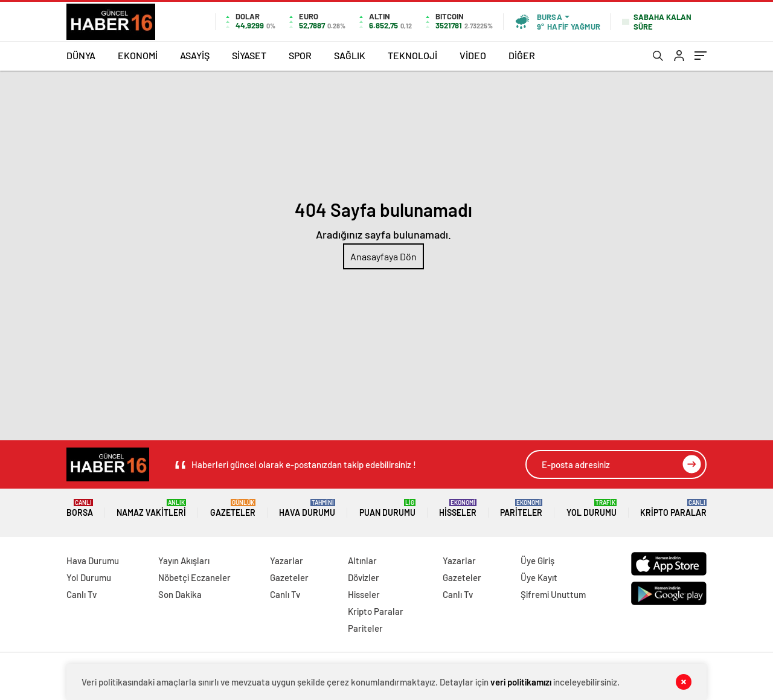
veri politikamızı (521, 682)
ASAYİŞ (195, 55)
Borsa (80, 508)
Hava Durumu (307, 508)
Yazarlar (287, 560)
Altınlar (362, 560)
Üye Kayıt (539, 577)
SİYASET (249, 55)
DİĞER (522, 55)
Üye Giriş (537, 560)
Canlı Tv (82, 594)
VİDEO (473, 55)
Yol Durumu (592, 508)
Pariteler (521, 508)
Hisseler (458, 508)
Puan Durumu (387, 508)
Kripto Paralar (673, 508)
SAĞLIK (350, 55)
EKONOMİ (138, 55)
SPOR (300, 55)
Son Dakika (180, 594)
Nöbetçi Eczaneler (194, 577)
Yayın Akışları (184, 560)
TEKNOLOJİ (412, 55)
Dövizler (364, 577)
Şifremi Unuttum (553, 594)
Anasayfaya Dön (383, 256)
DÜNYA (81, 55)
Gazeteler (233, 508)
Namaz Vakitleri (151, 508)
